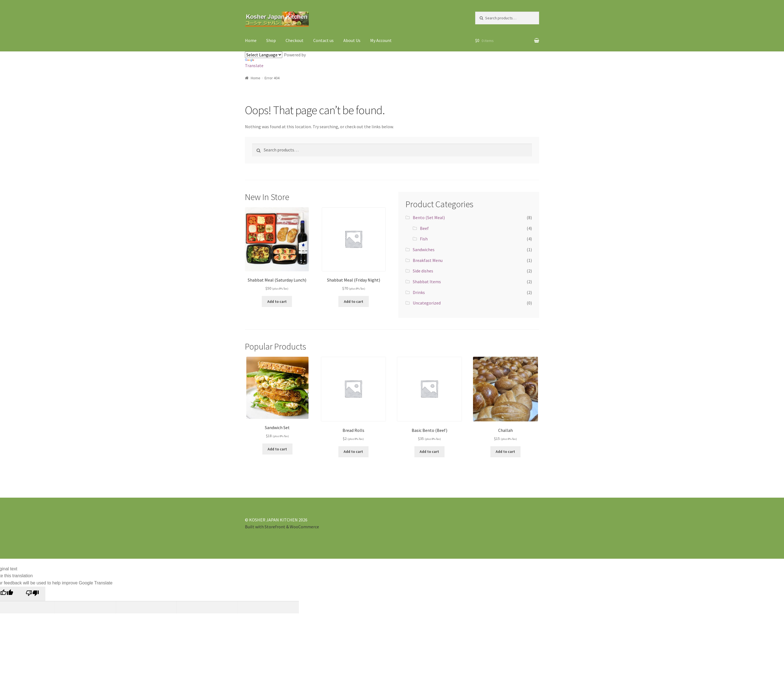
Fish (424, 239)
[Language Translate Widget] (264, 55)
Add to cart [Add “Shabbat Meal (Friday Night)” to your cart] (354, 301)
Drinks (419, 292)
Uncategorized (427, 303)
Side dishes (423, 271)
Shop (271, 40)
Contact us (323, 40)
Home (251, 40)
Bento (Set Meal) (429, 217)
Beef (424, 228)
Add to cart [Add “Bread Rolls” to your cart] (353, 452)
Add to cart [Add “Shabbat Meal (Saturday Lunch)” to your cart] (277, 301)
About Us (352, 40)
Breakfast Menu (428, 260)
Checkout (295, 40)
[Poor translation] (32, 594)
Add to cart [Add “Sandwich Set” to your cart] (277, 449)
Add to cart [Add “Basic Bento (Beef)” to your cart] (429, 452)
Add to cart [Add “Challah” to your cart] (505, 452)
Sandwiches (424, 250)
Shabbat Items (427, 282)
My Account (381, 40)
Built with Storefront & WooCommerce (282, 527)
